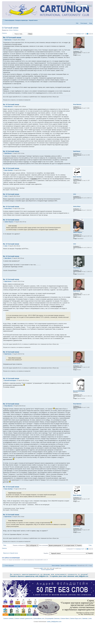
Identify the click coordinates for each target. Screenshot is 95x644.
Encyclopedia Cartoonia (52, 618)
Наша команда (56, 565)
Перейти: (46, 553)
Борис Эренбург (9, 170)
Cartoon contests (8, 618)
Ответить (7, 34)
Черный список (33, 20)
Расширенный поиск (70, 2)
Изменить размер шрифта (90, 20)
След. (90, 545)
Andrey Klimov (8, 209)
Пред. (5, 545)
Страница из (80, 34)
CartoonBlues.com (39, 618)
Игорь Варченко (9, 107)
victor (6, 196)
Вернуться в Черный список (11, 553)
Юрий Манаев (8, 153)
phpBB (41, 568)
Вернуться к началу (91, 101)
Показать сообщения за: (26, 545)
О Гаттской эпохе (10, 28)
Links (90, 618)
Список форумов (10, 20)
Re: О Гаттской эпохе (12, 38)
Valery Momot (8, 258)
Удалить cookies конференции (69, 565)
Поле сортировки (51, 545)
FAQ (77, 23)
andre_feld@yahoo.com (54, 622)
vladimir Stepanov (9, 222)
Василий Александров (10, 380)
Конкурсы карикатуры (22, 20)
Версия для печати (87, 20)
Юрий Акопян (8, 40)
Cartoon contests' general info (23, 618)
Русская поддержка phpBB (47, 570)
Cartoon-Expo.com (75, 618)
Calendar (85, 618)
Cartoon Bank (65, 618)
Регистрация (84, 23)
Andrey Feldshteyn (14, 30)
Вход (91, 23)
